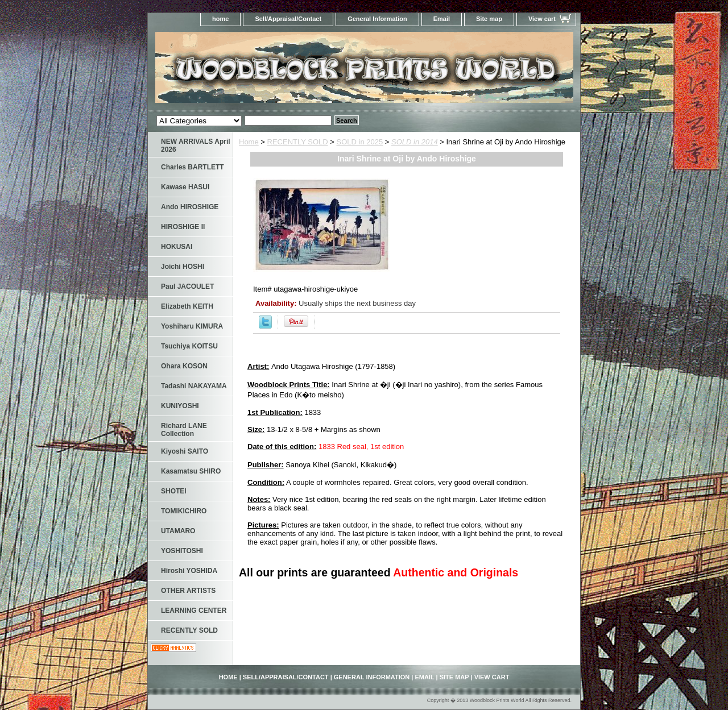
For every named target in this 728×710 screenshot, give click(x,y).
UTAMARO (178, 531)
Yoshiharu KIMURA (192, 326)
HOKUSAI (177, 247)
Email (442, 19)
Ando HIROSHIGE (190, 207)
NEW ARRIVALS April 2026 (196, 146)
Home (249, 142)
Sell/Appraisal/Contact (288, 19)
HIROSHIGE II (183, 227)
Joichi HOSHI (183, 267)
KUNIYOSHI (180, 406)
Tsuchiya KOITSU (189, 346)
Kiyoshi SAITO (185, 451)
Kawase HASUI (185, 187)
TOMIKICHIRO (184, 511)
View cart (542, 19)
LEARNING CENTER (194, 611)
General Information (377, 19)
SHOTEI (174, 491)
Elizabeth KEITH (187, 306)
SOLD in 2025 (360, 142)
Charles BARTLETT (193, 167)
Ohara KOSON (184, 366)
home (220, 19)
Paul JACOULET (187, 287)
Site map (489, 19)
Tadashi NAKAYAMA (194, 386)
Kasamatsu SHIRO (191, 471)
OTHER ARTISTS (188, 591)
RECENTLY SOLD (298, 142)
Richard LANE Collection (184, 430)
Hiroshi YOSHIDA (189, 571)
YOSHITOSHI (182, 551)
